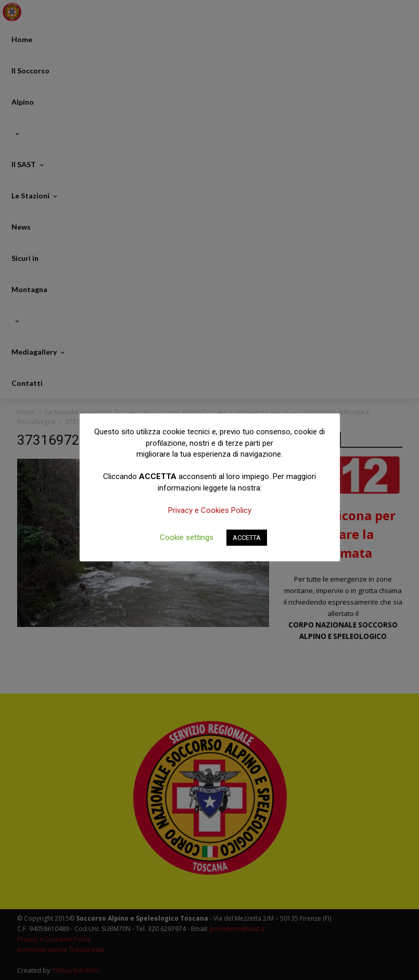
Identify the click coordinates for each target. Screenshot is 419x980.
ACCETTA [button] (247, 538)
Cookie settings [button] (187, 537)
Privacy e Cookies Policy (210, 510)
